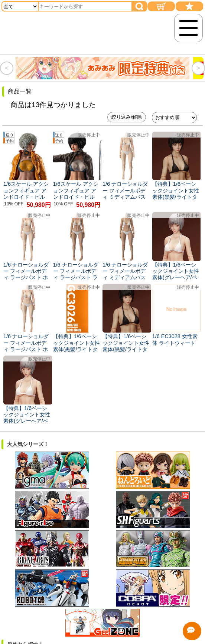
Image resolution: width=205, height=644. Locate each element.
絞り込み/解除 (127, 117)
